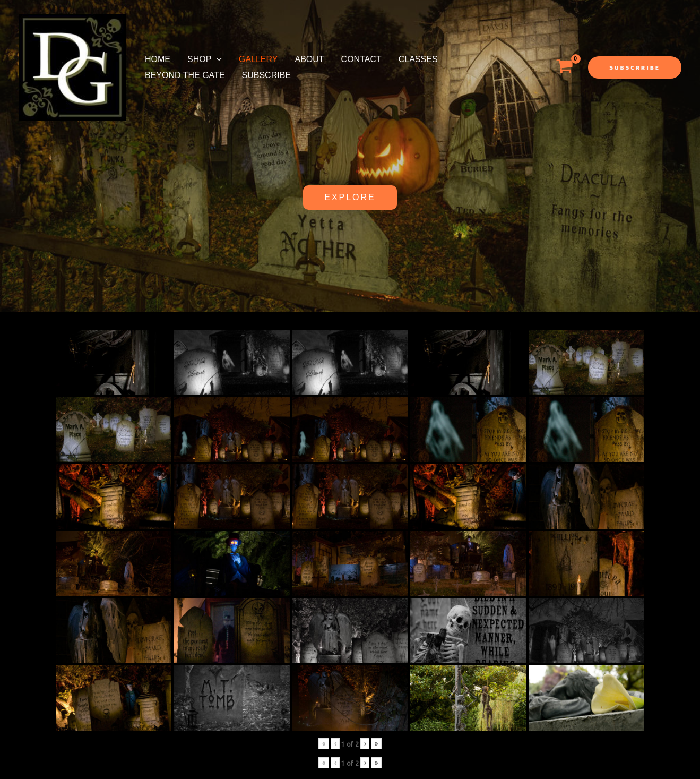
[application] (217, 59)
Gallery (258, 59)
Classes (418, 59)
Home (158, 59)
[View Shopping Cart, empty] (564, 67)
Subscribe (266, 75)
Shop (205, 59)
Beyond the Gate (185, 75)
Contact (361, 59)
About (309, 59)
